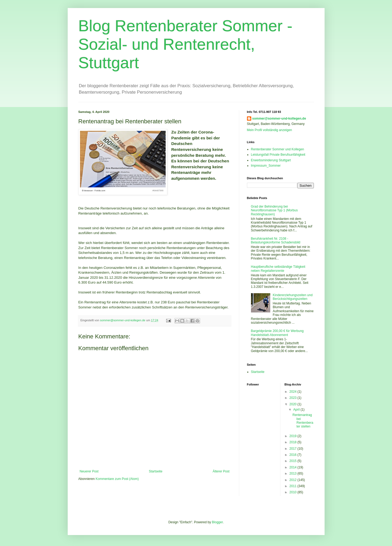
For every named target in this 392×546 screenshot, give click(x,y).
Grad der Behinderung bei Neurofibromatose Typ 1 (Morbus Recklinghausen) (274, 210)
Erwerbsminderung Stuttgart (271, 160)
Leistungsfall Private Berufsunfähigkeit (278, 155)
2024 (294, 392)
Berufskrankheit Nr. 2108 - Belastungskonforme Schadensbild (276, 240)
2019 (294, 436)
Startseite (156, 471)
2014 (294, 467)
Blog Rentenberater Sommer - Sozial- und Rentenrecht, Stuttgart (185, 44)
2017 (294, 449)
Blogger (217, 522)
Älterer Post (221, 471)
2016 (294, 455)
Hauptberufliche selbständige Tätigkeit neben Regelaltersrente (278, 269)
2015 (294, 461)
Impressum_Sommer (266, 166)
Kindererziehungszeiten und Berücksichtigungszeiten (293, 297)
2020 (294, 404)
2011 (294, 486)
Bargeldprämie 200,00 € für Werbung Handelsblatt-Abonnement (277, 333)
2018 (294, 442)
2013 (294, 474)
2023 (294, 398)
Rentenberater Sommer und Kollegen (278, 149)
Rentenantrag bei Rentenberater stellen (303, 421)
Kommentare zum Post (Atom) (117, 479)
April (297, 410)
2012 (294, 480)
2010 (294, 492)
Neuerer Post (89, 471)
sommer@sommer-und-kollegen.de (279, 119)
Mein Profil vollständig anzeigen (270, 130)
